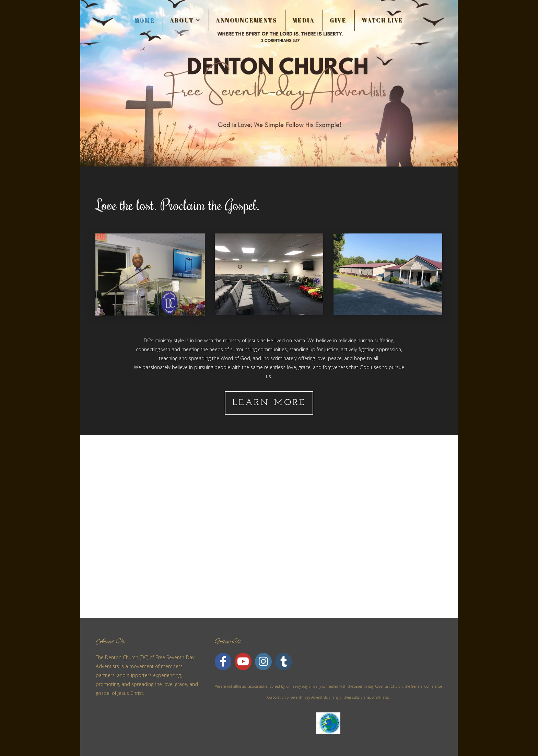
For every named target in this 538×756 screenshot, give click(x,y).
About (185, 20)
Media (303, 20)
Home (145, 20)
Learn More (269, 403)
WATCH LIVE (382, 20)
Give (338, 20)
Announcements (246, 20)
